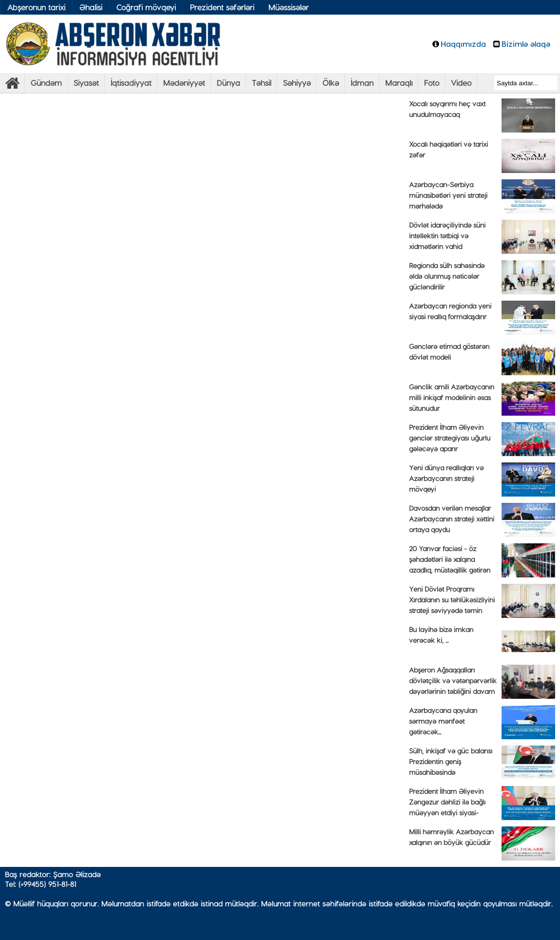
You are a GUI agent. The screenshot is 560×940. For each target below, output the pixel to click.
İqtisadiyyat (131, 83)
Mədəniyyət (184, 83)
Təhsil (261, 83)
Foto (432, 83)
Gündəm (46, 83)
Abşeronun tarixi (36, 7)
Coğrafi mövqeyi (146, 7)
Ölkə (331, 83)
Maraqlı (399, 83)
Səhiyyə (297, 83)
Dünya (228, 83)
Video (461, 83)
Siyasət (86, 83)
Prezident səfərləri (222, 7)
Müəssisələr (289, 7)
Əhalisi (91, 7)
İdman (362, 83)
